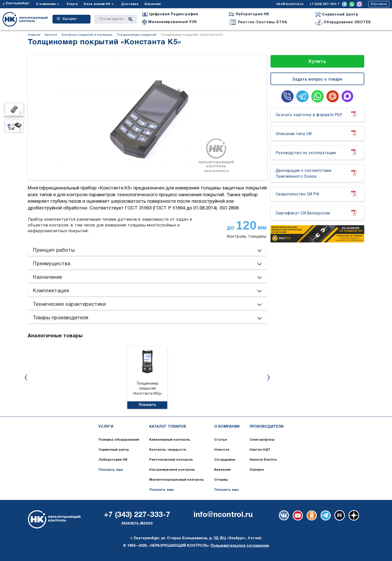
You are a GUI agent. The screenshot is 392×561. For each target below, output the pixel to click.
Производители (266, 427)
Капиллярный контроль (170, 440)
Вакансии (152, 4)
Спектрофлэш (262, 440)
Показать (147, 405)
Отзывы (221, 480)
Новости (222, 450)
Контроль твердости (168, 450)
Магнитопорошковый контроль (177, 480)
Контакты (379, 4)
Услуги (72, 4)
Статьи (220, 440)
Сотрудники (225, 460)
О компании (46, 4)
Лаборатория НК (113, 460)
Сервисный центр (114, 450)
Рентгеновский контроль (171, 460)
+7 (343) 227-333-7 (324, 4)
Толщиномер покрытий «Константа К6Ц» (147, 389)
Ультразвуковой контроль (172, 470)
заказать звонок (137, 523)
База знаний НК (97, 4)
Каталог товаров (168, 427)
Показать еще (111, 470)
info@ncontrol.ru (290, 4)
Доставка (130, 4)
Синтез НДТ (260, 450)
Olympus (257, 470)
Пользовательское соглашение (240, 546)
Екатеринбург (18, 3)
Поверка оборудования (119, 440)
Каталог (67, 19)
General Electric (263, 460)
